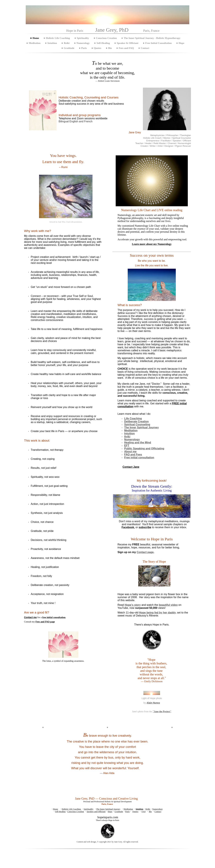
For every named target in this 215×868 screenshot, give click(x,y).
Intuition (52, 43)
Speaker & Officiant (128, 43)
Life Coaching (133, 418)
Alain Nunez (153, 703)
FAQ (144, 812)
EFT (127, 446)
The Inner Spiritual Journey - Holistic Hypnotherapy (152, 38)
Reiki (67, 43)
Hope (181, 43)
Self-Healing (103, 43)
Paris (84, 48)
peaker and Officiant (97, 812)
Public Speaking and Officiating (144, 449)
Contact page (145, 552)
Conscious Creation (106, 38)
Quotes (98, 48)
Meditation (35, 43)
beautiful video (168, 605)
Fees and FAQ (126, 48)
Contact (145, 48)
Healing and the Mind (138, 443)
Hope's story (133, 605)
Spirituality (83, 38)
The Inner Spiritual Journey (108, 809)
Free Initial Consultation (158, 43)
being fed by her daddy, (158, 613)
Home (36, 38)
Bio (110, 48)
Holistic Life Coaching (58, 38)
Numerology (83, 43)
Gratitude (69, 48)
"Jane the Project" (162, 712)
